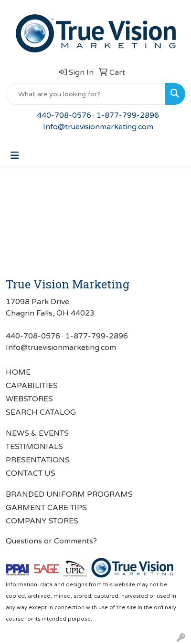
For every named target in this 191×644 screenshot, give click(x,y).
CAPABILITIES (32, 386)
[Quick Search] (85, 94)
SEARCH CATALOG (41, 412)
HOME (18, 372)
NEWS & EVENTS (37, 433)
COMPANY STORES (42, 521)
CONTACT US (31, 473)
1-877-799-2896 (128, 115)
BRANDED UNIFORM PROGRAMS (69, 494)
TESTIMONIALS (34, 447)
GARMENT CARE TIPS (46, 508)
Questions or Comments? (51, 541)
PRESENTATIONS (38, 460)
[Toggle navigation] (15, 156)
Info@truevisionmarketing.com (98, 127)
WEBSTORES (29, 399)
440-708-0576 (64, 115)
